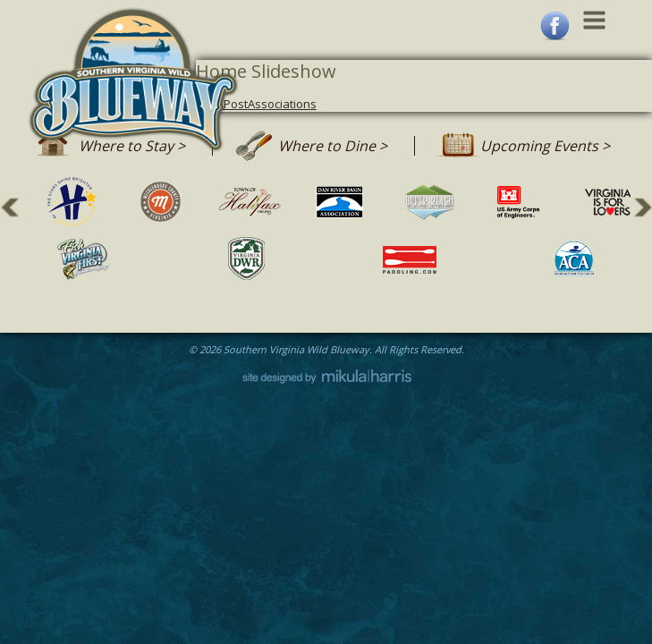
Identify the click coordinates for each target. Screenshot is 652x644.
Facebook (555, 26)
